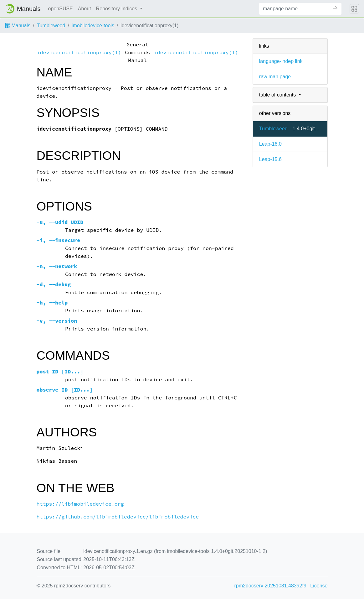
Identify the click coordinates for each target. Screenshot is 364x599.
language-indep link (281, 61)
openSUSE (61, 9)
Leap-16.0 (270, 144)
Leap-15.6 (270, 159)
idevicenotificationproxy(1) (79, 52)
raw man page (275, 77)
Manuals (18, 26)
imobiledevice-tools (93, 26)
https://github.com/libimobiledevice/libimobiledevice (118, 517)
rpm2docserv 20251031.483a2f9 (270, 586)
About (85, 9)
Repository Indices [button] (117, 9)
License (319, 586)
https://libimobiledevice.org (80, 504)
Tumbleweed (51, 26)
